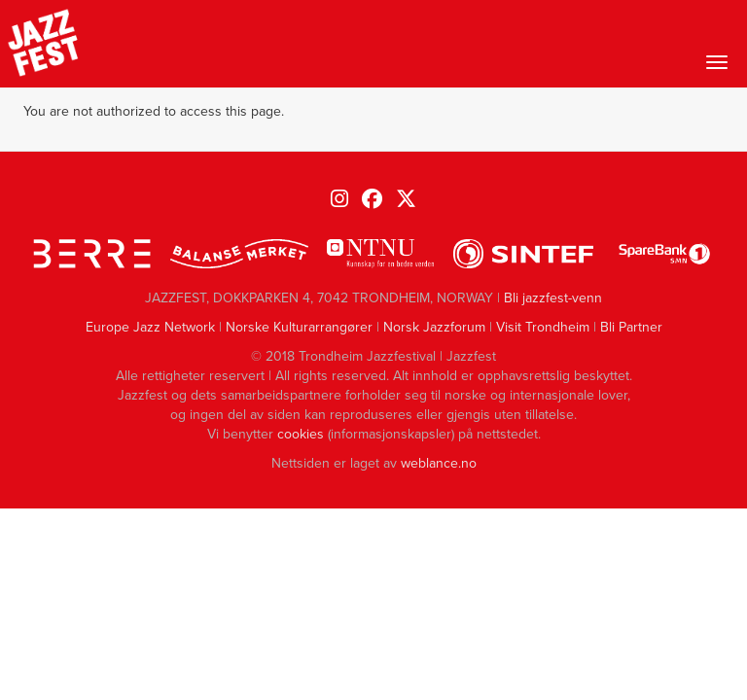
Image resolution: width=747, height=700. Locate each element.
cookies (301, 434)
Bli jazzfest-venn (553, 298)
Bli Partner (631, 327)
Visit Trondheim (543, 327)
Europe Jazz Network (150, 327)
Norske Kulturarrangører (299, 327)
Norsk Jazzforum (434, 327)
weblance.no (439, 463)
